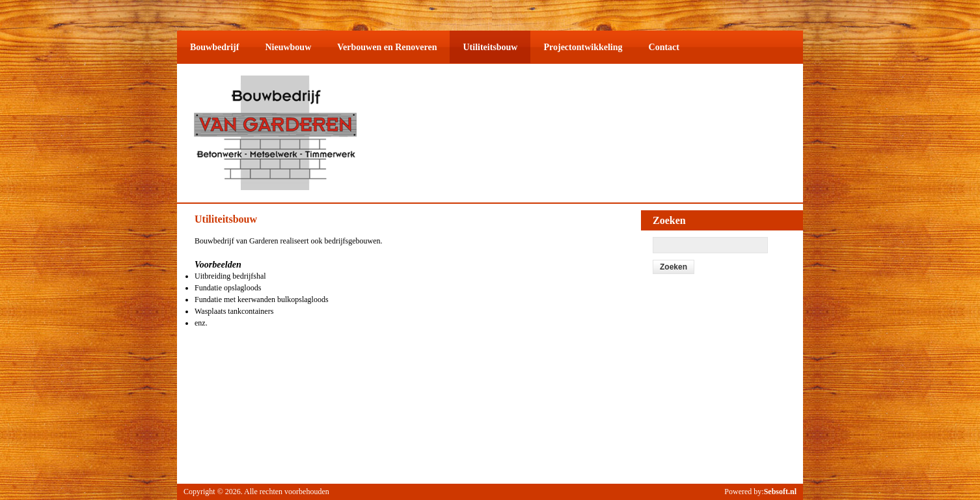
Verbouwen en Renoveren (387, 47)
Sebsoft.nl (780, 492)
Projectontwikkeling (583, 47)
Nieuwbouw (288, 47)
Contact (664, 47)
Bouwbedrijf (214, 47)
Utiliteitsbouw (490, 47)
